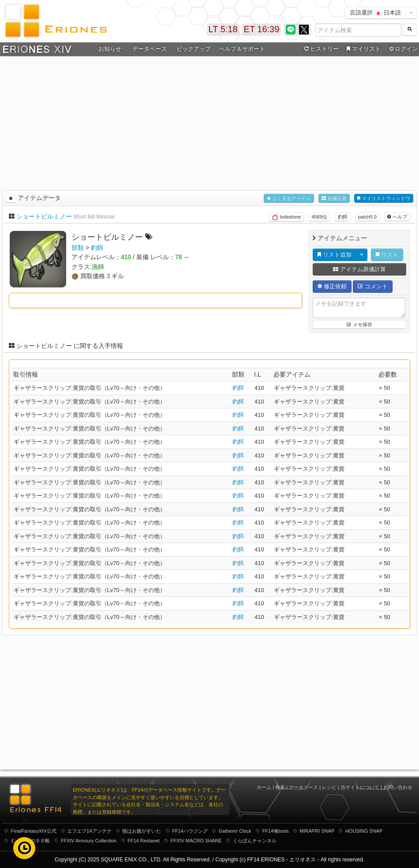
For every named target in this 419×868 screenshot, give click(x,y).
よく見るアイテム (289, 198)
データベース (150, 49)
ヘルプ (397, 217)
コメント (373, 286)
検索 (280, 787)
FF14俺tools (276, 831)
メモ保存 (359, 325)
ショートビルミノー (44, 216)
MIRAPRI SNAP (317, 831)
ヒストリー (320, 49)
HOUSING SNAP (364, 831)
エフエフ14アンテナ (89, 831)
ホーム (264, 787)
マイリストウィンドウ (384, 198)
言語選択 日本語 (375, 13)
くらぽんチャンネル (255, 841)
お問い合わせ (398, 787)
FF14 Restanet (144, 841)
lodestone (286, 217)
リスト (387, 255)
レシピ (329, 787)
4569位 (319, 217)
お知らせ (110, 49)
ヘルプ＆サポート (242, 49)
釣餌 (343, 217)
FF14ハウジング (190, 831)
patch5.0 (367, 217)
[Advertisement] (209, 122)
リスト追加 (335, 255)
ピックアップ (194, 49)
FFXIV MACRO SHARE (196, 841)
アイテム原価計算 (359, 269)
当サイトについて (360, 787)
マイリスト (362, 49)
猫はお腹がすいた (142, 831)
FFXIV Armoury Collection (89, 841)
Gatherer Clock (235, 831)
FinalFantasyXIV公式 (34, 831)
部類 (78, 248)
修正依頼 (332, 286)
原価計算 (334, 198)
